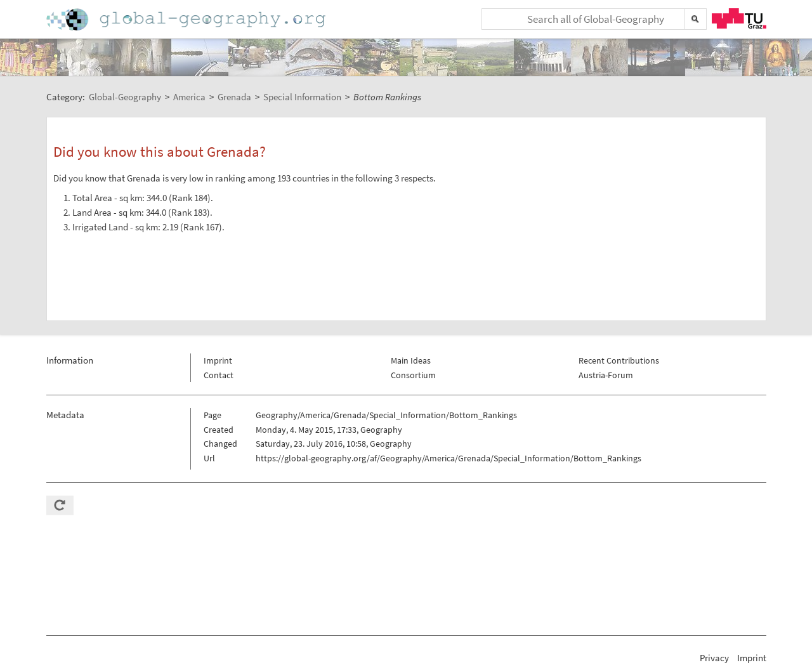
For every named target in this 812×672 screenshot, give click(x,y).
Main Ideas (411, 360)
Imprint (218, 360)
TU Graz (739, 18)
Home (187, 19)
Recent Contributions (619, 360)
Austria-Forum (606, 375)
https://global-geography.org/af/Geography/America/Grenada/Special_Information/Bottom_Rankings (449, 458)
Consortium (413, 375)
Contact (219, 375)
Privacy (714, 658)
